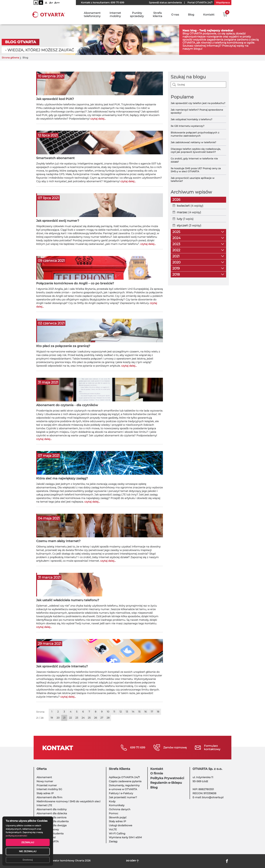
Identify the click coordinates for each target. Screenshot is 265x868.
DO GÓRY (133, 861)
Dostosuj (28, 860)
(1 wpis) (185, 219)
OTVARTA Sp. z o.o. (207, 769)
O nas (175, 15)
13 (127, 712)
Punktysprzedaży (137, 15)
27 (102, 718)
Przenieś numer (47, 785)
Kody (112, 801)
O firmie (157, 773)
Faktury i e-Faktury (121, 793)
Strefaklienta (158, 15)
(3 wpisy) (189, 225)
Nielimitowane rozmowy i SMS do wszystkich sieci (68, 801)
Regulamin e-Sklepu (166, 783)
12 (121, 712)
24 (83, 718)
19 (52, 718)
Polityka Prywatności (167, 778)
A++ (57, 3)
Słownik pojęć (118, 817)
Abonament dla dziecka (52, 813)
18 (158, 712)
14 (133, 712)
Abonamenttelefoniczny (92, 15)
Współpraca (223, 3)
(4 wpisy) (190, 206)
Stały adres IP (45, 793)
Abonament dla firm (49, 797)
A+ (51, 3)
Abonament (44, 777)
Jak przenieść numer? (123, 797)
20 (58, 718)
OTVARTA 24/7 (200, 3)
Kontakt (209, 15)
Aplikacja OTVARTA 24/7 (124, 777)
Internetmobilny (115, 15)
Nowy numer (45, 781)
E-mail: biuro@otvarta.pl (208, 797)
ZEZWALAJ (28, 842)
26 (96, 718)
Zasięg (113, 841)
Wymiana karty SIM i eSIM (125, 837)
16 (146, 712)
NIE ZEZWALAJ (28, 851)
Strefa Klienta (119, 769)
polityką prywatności (16, 836)
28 (108, 718)
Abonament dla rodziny (52, 809)
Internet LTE (44, 805)
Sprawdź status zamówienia (165, 3)
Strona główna (10, 58)
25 (89, 718)
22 (70, 718)
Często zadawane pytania (125, 781)
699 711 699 (117, 3)
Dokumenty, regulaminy (124, 785)
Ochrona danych (120, 809)
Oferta (42, 769)
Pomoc (114, 813)
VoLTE (113, 829)
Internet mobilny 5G (49, 789)
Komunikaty (117, 805)
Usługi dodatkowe (121, 825)
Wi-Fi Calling (117, 833)
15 (139, 712)
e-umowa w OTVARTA (123, 789)
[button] (225, 14)
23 (77, 718)
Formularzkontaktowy (212, 748)
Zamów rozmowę (175, 748)
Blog (191, 15)
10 (108, 712)
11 (114, 712)
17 (152, 712)
